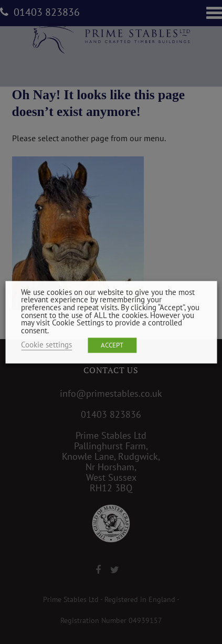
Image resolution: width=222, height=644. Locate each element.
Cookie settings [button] (46, 345)
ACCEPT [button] (112, 345)
